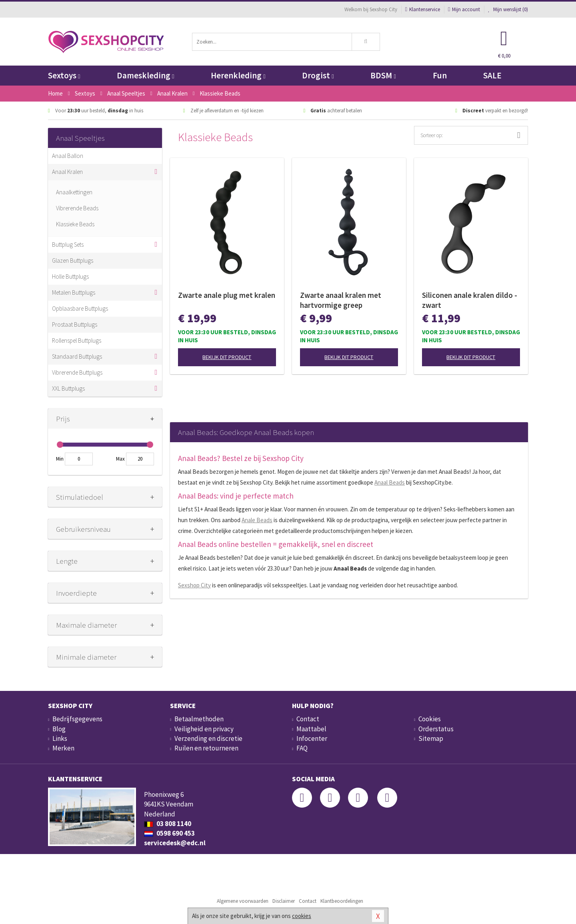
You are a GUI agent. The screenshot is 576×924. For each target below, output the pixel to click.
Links (60, 738)
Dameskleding (145, 75)
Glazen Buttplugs (73, 260)
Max (120, 459)
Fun (440, 75)
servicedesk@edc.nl (175, 843)
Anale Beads (257, 520)
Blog (59, 729)
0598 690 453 (169, 833)
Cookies (430, 719)
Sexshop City (194, 585)
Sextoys (64, 75)
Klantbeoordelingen (342, 901)
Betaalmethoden (199, 719)
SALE (492, 75)
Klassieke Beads (75, 224)
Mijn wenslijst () (508, 9)
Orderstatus (436, 729)
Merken (63, 748)
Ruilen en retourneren (206, 748)
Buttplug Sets (68, 244)
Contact (308, 719)
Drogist (318, 75)
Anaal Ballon (68, 156)
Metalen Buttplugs (74, 292)
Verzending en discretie (208, 738)
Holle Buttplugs (70, 276)
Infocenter (312, 738)
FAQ (302, 748)
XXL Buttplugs (68, 388)
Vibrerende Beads (77, 208)
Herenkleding (238, 75)
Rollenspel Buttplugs (77, 340)
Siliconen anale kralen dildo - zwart (470, 300)
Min (60, 459)
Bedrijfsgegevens (77, 719)
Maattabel (311, 729)
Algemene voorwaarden (243, 901)
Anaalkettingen (74, 192)
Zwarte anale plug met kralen (227, 295)
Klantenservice (423, 9)
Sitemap (431, 738)
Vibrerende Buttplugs (77, 372)
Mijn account (464, 9)
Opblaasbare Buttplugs (80, 308)
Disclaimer (284, 901)
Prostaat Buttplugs (75, 324)
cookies (302, 916)
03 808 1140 (168, 824)
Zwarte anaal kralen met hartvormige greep (341, 300)
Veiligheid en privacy (204, 729)
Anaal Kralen (67, 172)
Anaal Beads (390, 482)
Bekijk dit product (227, 357)
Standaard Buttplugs (77, 356)
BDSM (383, 75)
